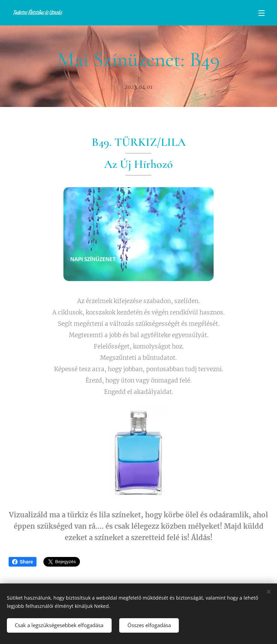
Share (23, 562)
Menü (261, 13)
